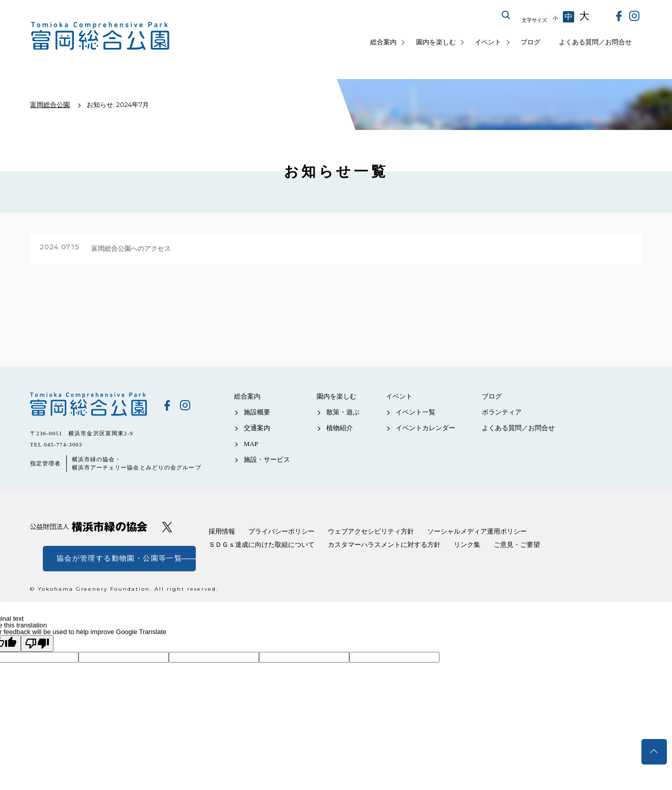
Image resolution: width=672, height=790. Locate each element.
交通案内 (257, 428)
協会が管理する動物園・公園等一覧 (119, 558)
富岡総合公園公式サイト (100, 36)
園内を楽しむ (436, 42)
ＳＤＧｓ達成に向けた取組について (262, 545)
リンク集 (467, 545)
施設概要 (257, 412)
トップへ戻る (654, 752)
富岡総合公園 (89, 405)
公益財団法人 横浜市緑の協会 (89, 527)
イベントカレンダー (425, 428)
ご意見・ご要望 (517, 545)
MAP (251, 444)
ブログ (531, 42)
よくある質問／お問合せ (595, 42)
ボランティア (502, 412)
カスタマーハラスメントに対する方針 (384, 545)
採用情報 (222, 531)
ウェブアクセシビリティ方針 (371, 531)
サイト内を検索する (506, 15)
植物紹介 (340, 428)
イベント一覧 (416, 412)
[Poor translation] (37, 643)
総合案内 (383, 42)
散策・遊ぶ (343, 412)
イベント (488, 42)
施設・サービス (267, 459)
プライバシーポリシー (281, 531)
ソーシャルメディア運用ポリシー (477, 531)
